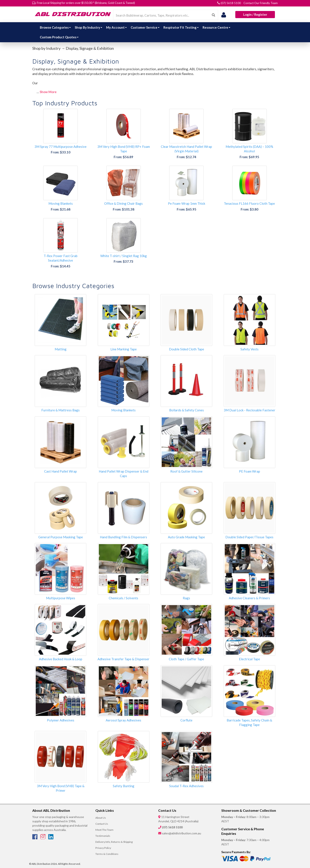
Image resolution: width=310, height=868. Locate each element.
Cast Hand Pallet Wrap (60, 471)
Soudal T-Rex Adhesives (186, 786)
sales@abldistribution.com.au (181, 833)
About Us (101, 818)
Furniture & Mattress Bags (60, 410)
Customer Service (145, 27)
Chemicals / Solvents (123, 598)
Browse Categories (55, 27)
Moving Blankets (61, 203)
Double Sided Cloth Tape (187, 349)
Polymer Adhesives (61, 720)
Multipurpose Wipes (61, 598)
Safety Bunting (124, 786)
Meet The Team (104, 830)
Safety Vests (250, 349)
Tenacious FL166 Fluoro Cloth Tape (249, 203)
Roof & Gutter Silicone (186, 471)
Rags (186, 598)
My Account (116, 27)
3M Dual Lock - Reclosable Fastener (250, 410)
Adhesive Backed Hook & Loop (61, 659)
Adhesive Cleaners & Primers (249, 598)
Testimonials (103, 836)
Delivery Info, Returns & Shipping (114, 842)
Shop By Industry (88, 27)
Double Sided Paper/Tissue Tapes (249, 537)
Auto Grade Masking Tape (186, 537)
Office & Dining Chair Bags (123, 203)
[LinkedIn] (51, 838)
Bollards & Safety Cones (187, 410)
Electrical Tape (250, 659)
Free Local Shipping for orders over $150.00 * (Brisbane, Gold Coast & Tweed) (86, 3)
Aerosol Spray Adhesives (123, 720)
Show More (48, 92)
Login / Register (255, 14)
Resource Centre (216, 27)
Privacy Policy (103, 848)
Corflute (186, 720)
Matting (61, 349)
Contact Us (102, 824)
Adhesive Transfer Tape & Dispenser (123, 659)
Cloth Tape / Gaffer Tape (186, 659)
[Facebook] (35, 838)
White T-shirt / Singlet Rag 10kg (124, 256)
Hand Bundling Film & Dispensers (123, 537)
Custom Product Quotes (59, 37)
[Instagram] (43, 838)
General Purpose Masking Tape (61, 537)
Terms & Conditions (107, 854)
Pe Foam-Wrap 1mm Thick (187, 203)
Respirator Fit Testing (181, 27)
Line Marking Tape (124, 349)
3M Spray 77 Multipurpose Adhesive (60, 147)
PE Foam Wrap (250, 471)
